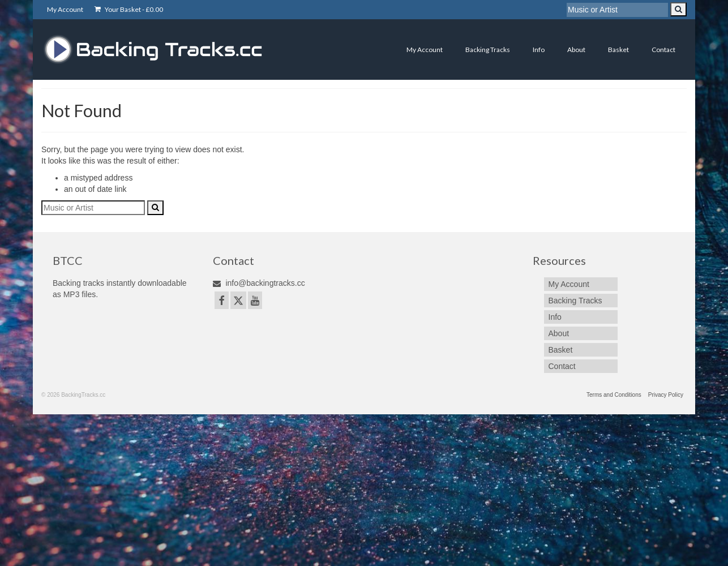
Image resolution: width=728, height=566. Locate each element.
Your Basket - (129, 9)
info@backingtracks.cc (259, 283)
